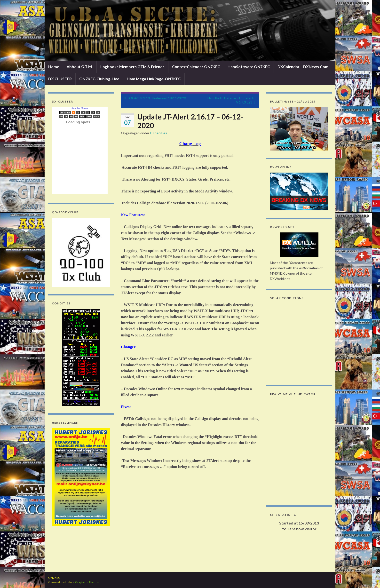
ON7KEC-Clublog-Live (99, 79)
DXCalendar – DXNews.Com (303, 67)
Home (54, 67)
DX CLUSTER (60, 79)
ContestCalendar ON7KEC (196, 67)
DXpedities (158, 133)
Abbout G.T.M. (80, 67)
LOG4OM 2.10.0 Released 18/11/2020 (157, 98)
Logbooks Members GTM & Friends (132, 67)
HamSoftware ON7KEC (249, 67)
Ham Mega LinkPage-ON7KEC (154, 79)
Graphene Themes (87, 582)
